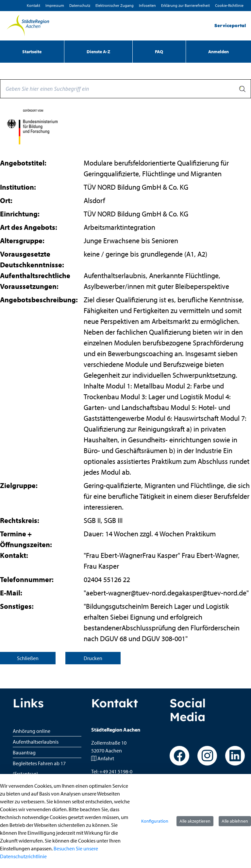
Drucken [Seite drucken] (93, 658)
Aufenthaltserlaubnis (36, 742)
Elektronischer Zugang (115, 5)
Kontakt (33, 5)
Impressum (55, 5)
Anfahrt (106, 758)
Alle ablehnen (235, 821)
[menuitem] (32, 52)
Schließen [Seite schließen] (28, 658)
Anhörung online (32, 731)
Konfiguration (155, 821)
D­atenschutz (80, 5)
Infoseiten (147, 5)
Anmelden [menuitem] (218, 52)
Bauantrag (24, 752)
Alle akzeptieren (195, 821)
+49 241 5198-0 (116, 771)
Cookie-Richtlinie (229, 5)
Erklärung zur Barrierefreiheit (185, 5)
